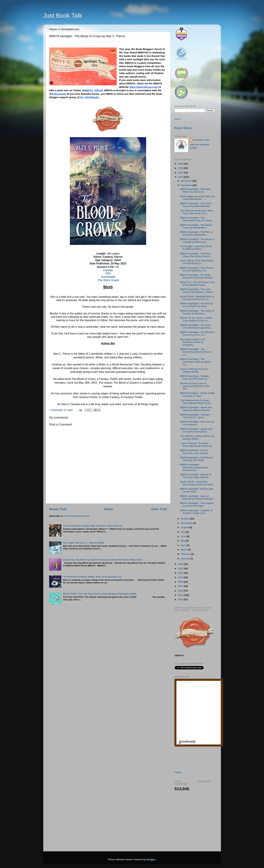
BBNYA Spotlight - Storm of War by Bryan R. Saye (197, 394)
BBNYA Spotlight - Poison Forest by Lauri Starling (194, 452)
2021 (181, 568)
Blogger (151, 860)
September (187, 523)
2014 (181, 599)
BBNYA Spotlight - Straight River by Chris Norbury (195, 377)
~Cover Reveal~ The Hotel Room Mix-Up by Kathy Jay (196, 445)
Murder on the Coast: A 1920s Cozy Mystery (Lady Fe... (196, 319)
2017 (181, 586)
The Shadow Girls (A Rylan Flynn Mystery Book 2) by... (196, 402)
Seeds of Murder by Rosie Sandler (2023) (194, 370)
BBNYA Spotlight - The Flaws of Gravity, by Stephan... (197, 312)
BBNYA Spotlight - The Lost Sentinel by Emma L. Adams (197, 291)
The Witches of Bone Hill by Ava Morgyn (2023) (197, 437)
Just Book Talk (63, 16)
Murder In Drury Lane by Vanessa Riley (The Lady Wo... (195, 386)
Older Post (159, 509)
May (183, 541)
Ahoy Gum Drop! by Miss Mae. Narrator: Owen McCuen (93, 526)
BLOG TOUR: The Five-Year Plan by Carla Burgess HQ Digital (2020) (100, 594)
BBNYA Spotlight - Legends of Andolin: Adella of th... (196, 512)
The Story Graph (108, 280)
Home (109, 509)
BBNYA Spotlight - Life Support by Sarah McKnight (197, 505)
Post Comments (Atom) (77, 516)
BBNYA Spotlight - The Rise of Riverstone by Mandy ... (196, 233)
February (186, 554)
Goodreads (108, 277)
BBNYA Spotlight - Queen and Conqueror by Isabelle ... (196, 430)
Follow (178, 772)
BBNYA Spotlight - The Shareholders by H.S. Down (196, 219)
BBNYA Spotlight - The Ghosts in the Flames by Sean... (197, 305)
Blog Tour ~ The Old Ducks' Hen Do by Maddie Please (197, 284)
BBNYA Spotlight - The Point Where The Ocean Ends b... (196, 255)
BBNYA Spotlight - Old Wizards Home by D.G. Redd (197, 459)
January (186, 559)
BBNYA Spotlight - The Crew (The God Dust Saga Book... (196, 326)
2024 (181, 173)
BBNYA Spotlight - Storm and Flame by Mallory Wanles (196, 409)
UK (117, 267)
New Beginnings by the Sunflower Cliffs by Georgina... (193, 342)
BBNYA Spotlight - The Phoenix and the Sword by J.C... (197, 269)
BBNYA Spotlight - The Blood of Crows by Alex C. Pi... (197, 334)
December (187, 181)
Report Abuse (183, 128)
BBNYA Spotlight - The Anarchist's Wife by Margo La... (196, 362)
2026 (181, 164)
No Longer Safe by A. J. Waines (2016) (84, 543)
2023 (181, 177)
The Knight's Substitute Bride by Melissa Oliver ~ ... (196, 248)
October (186, 519)
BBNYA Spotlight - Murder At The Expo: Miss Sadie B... (196, 476)
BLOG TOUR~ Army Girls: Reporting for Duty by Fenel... (197, 483)
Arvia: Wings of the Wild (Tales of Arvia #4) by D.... (197, 262)
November (187, 185)
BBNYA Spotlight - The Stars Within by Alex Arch (195, 190)
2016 (181, 591)
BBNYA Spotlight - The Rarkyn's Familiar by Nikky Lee (197, 241)
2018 (181, 582)
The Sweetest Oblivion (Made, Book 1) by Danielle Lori (92, 577)
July (183, 532)
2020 (181, 573)
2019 (181, 577)
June (184, 536)
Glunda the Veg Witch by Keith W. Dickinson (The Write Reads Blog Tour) (102, 560)
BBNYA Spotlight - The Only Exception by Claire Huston (196, 276)
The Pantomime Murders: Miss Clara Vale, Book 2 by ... (197, 212)
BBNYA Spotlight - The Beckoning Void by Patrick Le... (196, 352)
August (185, 527)
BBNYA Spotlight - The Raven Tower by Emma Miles (196, 226)
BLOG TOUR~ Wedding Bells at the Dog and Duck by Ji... (197, 298)
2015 (181, 595)
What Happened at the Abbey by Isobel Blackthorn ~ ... (197, 198)
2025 (181, 168)
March (185, 550)
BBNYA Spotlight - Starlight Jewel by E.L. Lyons (195, 416)
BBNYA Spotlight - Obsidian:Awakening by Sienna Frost (194, 467)
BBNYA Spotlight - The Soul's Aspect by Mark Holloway (196, 205)
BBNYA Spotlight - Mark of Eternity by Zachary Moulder (197, 497)
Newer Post (58, 509)
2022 (181, 564)
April (184, 545)
